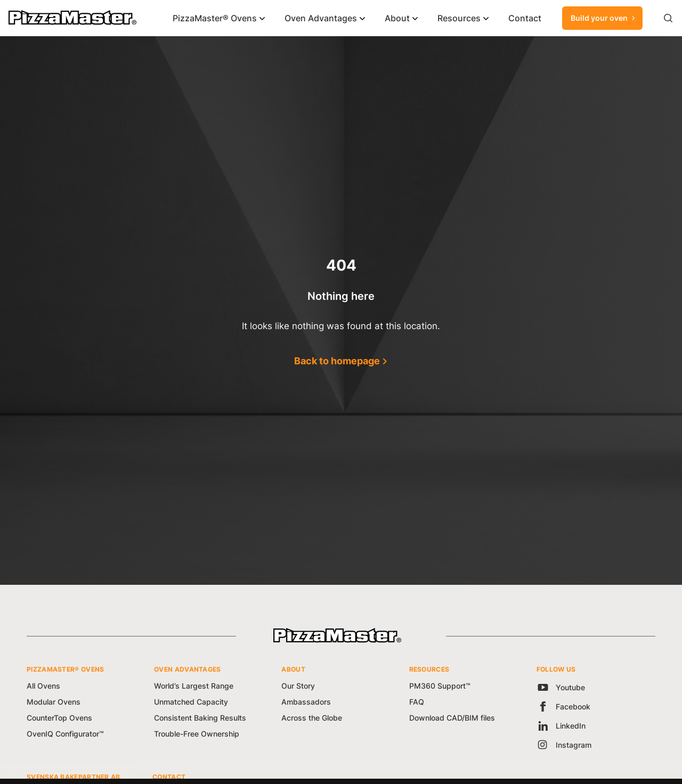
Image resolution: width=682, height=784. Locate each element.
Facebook (563, 707)
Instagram (564, 745)
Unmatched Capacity (191, 702)
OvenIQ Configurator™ (65, 734)
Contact (525, 18)
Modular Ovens (54, 702)
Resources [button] (459, 18)
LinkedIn (561, 726)
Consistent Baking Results (200, 718)
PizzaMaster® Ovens (215, 18)
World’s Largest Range (194, 686)
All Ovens (43, 686)
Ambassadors (306, 702)
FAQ (417, 702)
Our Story (298, 686)
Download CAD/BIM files (452, 718)
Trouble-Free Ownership (197, 734)
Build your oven (604, 18)
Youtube (561, 687)
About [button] (397, 18)
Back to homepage (337, 361)
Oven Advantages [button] (321, 18)
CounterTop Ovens (59, 718)
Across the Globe (312, 718)
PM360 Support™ (440, 686)
